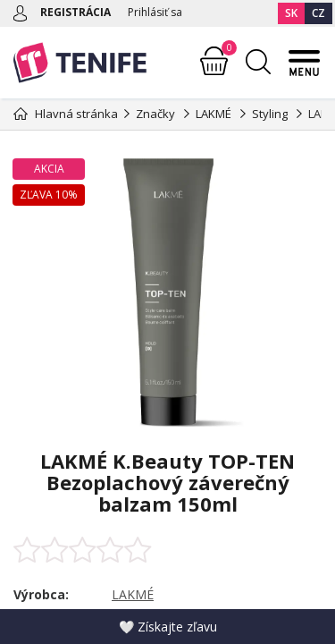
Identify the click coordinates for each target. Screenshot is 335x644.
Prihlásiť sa (155, 12)
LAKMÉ (133, 594)
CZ (318, 13)
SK (291, 13)
